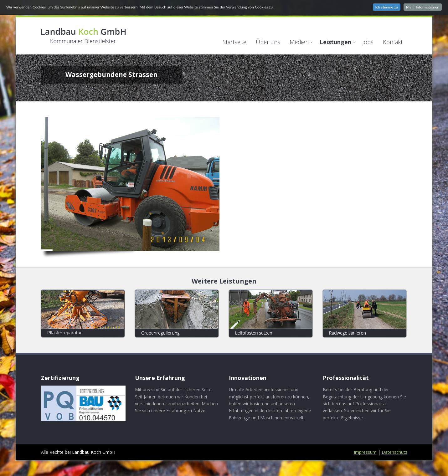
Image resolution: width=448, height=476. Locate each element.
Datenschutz (394, 452)
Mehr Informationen (423, 7)
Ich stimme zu (387, 7)
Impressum (365, 452)
